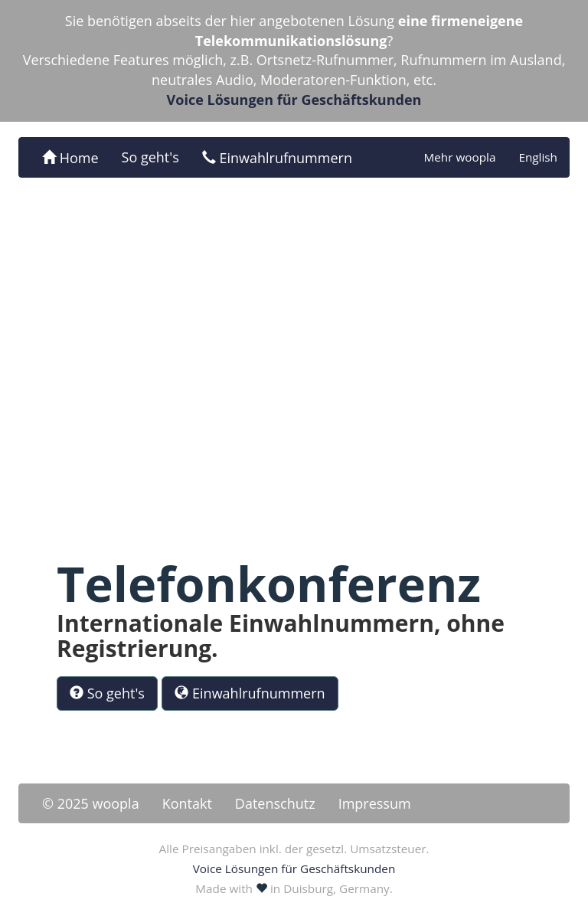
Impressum (375, 803)
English (538, 157)
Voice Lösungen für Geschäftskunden (294, 100)
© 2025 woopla (91, 803)
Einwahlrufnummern (277, 158)
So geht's (150, 157)
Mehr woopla (459, 157)
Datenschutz (275, 803)
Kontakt (187, 803)
